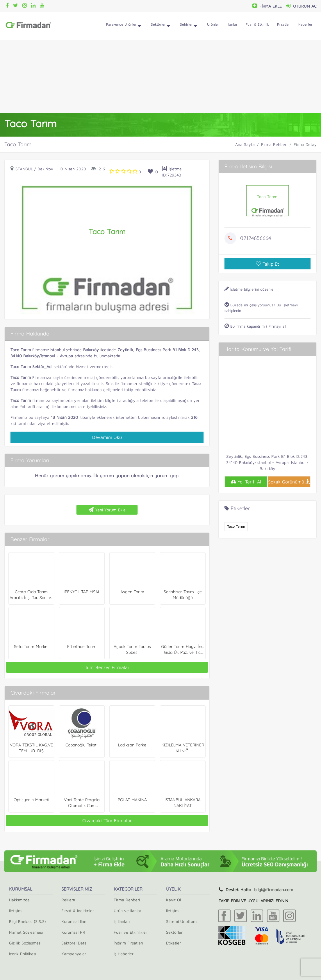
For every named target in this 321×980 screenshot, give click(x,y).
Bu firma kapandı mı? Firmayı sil (255, 326)
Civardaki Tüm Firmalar (107, 820)
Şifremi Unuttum (181, 921)
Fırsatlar (284, 24)
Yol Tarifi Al (246, 482)
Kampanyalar (74, 954)
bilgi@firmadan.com (274, 890)
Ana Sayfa (245, 144)
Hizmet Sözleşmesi (26, 932)
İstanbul (24, 169)
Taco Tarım (236, 526)
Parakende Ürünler (123, 26)
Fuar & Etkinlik (257, 24)
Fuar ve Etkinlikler (130, 932)
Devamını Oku (107, 437)
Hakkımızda (19, 900)
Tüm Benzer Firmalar (107, 667)
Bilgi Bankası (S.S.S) (27, 921)
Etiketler (173, 943)
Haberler (305, 24)
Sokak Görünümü (289, 482)
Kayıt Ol (173, 900)
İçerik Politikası (23, 954)
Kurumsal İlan (74, 921)
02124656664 (256, 238)
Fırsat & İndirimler (78, 911)
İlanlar (232, 24)
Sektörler (160, 26)
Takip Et (267, 264)
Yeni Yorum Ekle (107, 510)
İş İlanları (122, 921)
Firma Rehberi (274, 144)
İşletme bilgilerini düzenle (249, 289)
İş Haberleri (124, 954)
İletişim (15, 911)
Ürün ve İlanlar (127, 911)
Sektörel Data (74, 943)
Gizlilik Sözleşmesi (25, 943)
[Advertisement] (160, 76)
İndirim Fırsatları (128, 943)
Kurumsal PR (73, 932)
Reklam (68, 900)
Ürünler (213, 24)
